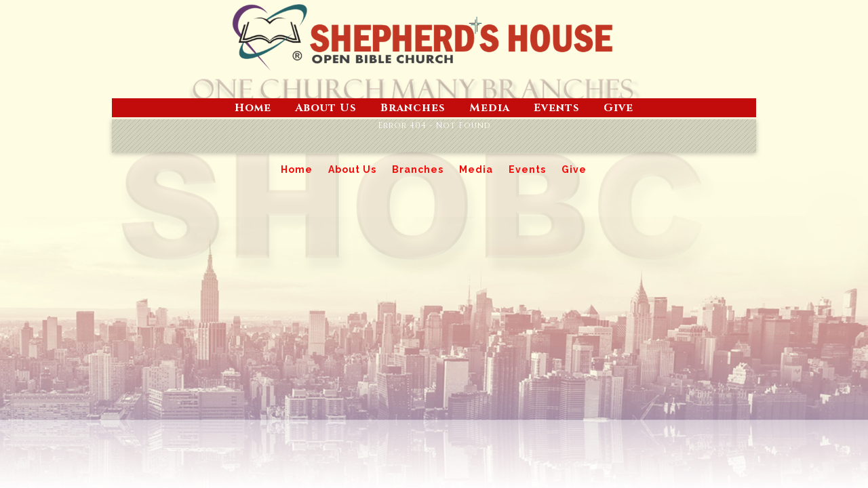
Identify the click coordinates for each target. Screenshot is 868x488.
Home (253, 108)
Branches (413, 108)
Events (557, 108)
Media (490, 108)
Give (618, 108)
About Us (326, 108)
